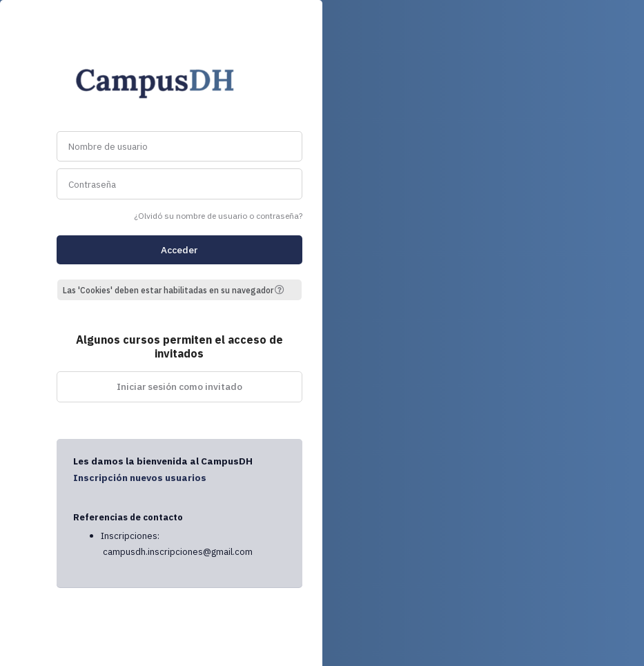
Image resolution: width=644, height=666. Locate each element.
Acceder (179, 250)
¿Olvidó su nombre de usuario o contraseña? (218, 216)
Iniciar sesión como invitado (179, 386)
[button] (284, 290)
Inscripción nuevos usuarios (140, 478)
